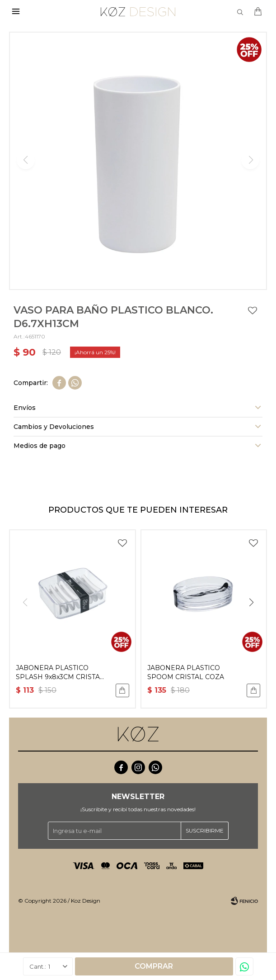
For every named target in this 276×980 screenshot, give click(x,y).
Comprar (154, 966)
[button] (251, 602)
